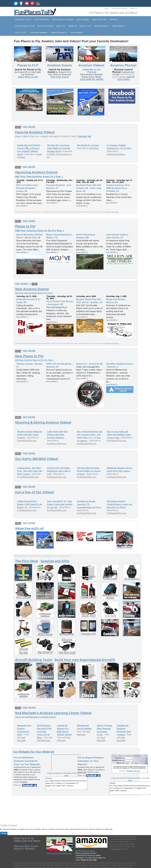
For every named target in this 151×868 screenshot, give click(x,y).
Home (107, 8)
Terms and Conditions (119, 8)
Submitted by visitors (123, 76)
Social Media (77, 33)
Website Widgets (60, 33)
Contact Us (134, 8)
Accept (4, 833)
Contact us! (85, 26)
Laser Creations (99, 19)
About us (61, 26)
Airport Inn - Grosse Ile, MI (89, 364)
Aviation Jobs (83, 19)
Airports (114, 19)
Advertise (72, 26)
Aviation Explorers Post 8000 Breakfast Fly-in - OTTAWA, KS (118, 188)
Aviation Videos (102, 26)
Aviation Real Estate (25, 26)
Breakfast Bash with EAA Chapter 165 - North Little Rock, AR (89, 188)
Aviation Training (39, 33)
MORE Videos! (119, 26)
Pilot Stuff (21, 33)
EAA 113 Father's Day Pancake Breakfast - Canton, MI (27, 188)
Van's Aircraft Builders (63, 19)
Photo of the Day (45, 26)
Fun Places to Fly (23, 19)
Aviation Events (42, 19)
